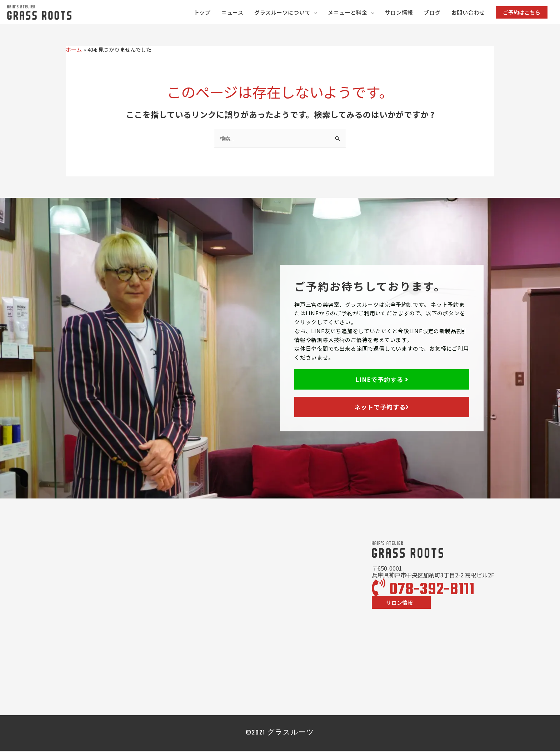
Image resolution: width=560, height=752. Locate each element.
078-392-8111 (423, 591)
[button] (522, 13)
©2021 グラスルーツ (280, 734)
